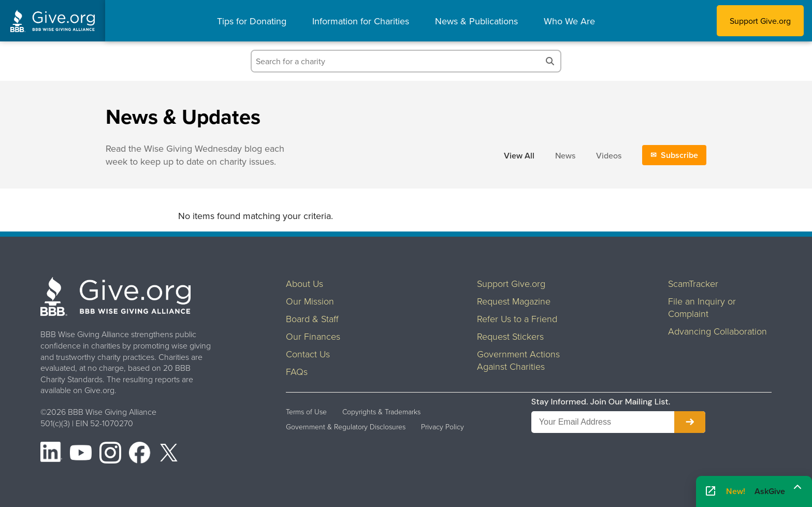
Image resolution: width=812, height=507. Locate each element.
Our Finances (313, 336)
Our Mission (310, 301)
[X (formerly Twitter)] (169, 454)
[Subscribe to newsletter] (690, 422)
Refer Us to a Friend (517, 318)
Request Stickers (510, 336)
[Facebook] (140, 454)
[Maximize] (798, 488)
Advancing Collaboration (717, 331)
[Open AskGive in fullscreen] (711, 492)
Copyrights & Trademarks (381, 412)
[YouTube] (81, 454)
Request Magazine (514, 301)
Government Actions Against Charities (518, 360)
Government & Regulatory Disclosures (346, 427)
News (565, 155)
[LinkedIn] (51, 454)
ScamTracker (693, 283)
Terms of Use (306, 412)
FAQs (297, 371)
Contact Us (308, 354)
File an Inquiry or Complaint (702, 307)
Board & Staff (312, 318)
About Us (304, 283)
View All (519, 156)
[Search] (550, 61)
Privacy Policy (443, 427)
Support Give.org (760, 21)
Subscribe (679, 155)
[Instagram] (110, 454)
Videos (609, 155)
